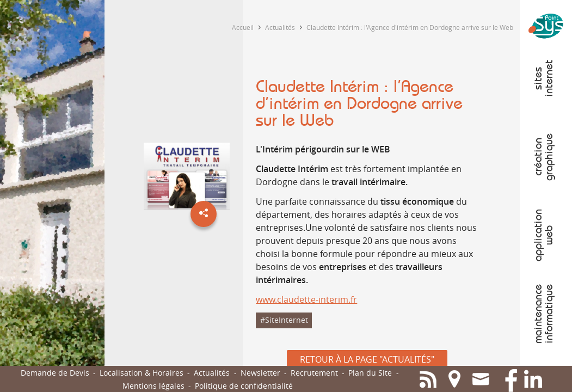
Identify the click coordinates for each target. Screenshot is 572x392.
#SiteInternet (284, 320)
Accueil (243, 27)
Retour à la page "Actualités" (367, 359)
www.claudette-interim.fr (306, 299)
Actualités (280, 27)
